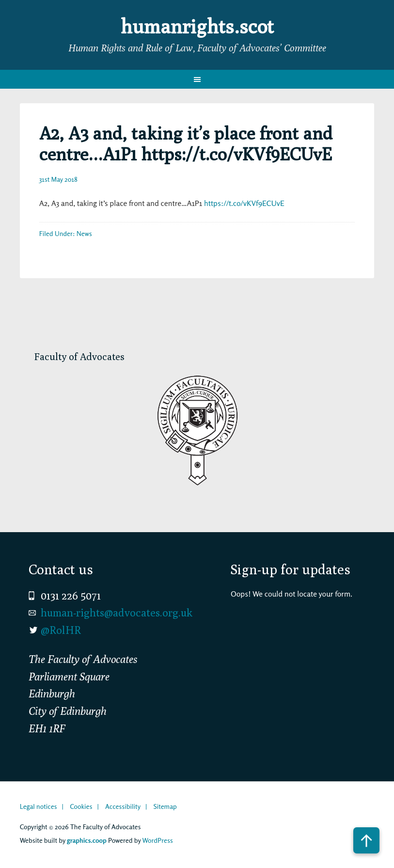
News (84, 233)
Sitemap (165, 806)
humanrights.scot (197, 26)
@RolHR (61, 630)
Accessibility (123, 806)
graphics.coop (87, 840)
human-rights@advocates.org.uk (117, 613)
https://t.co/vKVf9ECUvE (244, 203)
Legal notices (39, 806)
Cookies (81, 806)
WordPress (158, 840)
